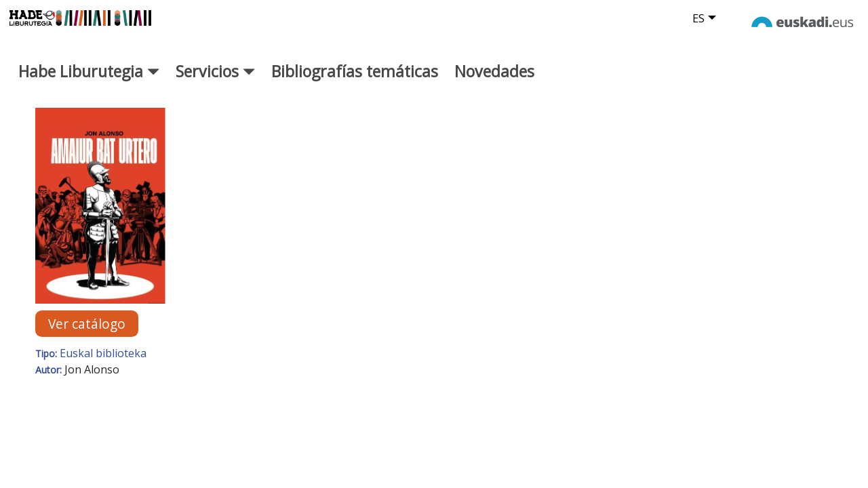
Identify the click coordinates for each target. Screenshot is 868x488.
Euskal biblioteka (103, 363)
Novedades (494, 81)
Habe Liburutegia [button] (89, 81)
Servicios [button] (215, 81)
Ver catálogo (87, 333)
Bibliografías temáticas (355, 81)
